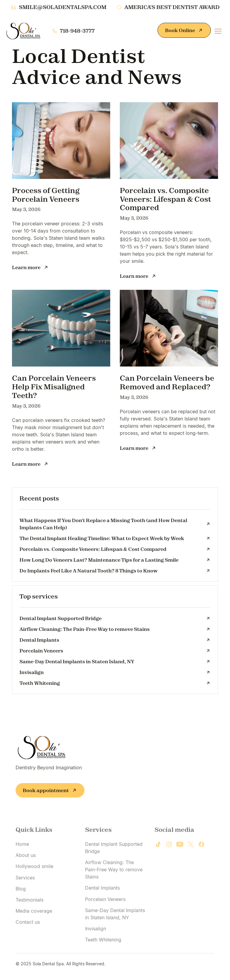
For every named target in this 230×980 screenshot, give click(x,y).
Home (22, 861)
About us (26, 872)
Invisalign (96, 945)
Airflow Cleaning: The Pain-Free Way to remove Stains (114, 886)
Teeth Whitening (103, 956)
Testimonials (29, 916)
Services (25, 894)
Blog (21, 905)
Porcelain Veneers (105, 916)
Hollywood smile (34, 883)
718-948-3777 (77, 31)
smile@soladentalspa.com (63, 7)
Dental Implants (102, 904)
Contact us (28, 939)
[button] (218, 31)
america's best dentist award (172, 7)
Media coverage (34, 928)
